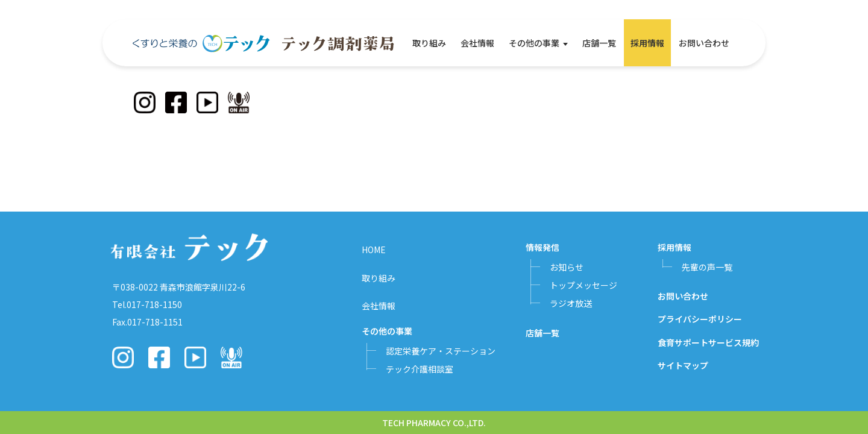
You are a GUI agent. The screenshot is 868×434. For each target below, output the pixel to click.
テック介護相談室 (420, 369)
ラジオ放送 (571, 303)
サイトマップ (683, 365)
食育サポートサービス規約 (708, 342)
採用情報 (647, 43)
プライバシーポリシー (700, 319)
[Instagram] (145, 102)
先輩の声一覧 (707, 267)
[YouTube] (207, 102)
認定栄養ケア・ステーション (441, 351)
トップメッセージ (583, 285)
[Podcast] (239, 102)
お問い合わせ (704, 43)
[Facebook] (176, 102)
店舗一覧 (599, 43)
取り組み (429, 43)
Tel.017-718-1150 (147, 304)
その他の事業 (534, 43)
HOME (374, 250)
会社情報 (477, 43)
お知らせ (567, 267)
